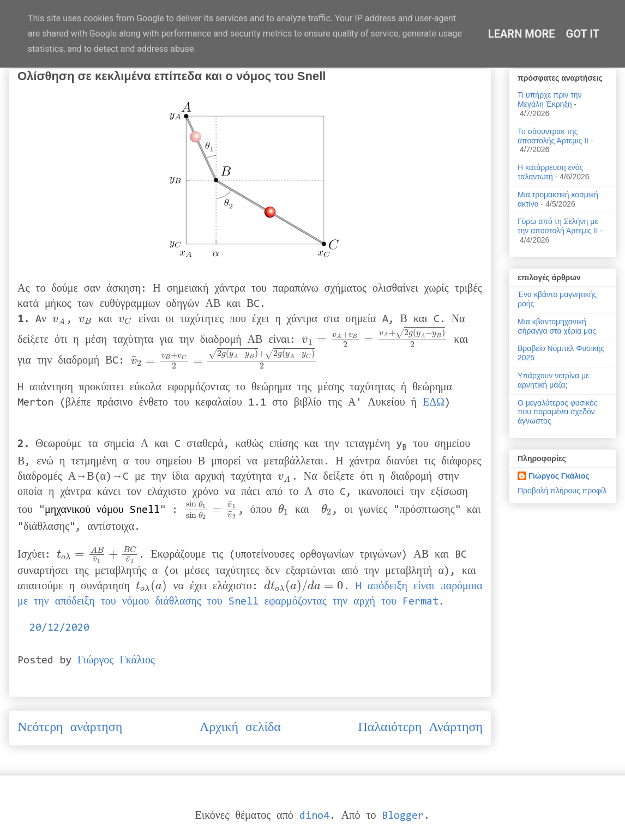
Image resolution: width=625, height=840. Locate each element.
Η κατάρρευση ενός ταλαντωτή (550, 172)
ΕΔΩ (434, 403)
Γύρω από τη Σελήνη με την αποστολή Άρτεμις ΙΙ (558, 226)
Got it (583, 34)
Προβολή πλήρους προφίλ (562, 491)
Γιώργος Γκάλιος (559, 476)
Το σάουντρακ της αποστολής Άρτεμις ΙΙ (553, 136)
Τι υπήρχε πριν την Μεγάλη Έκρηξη (550, 99)
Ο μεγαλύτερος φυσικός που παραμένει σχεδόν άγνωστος (558, 412)
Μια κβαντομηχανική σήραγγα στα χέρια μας (557, 326)
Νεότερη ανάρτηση (70, 728)
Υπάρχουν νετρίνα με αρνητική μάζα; (553, 380)
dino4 (314, 816)
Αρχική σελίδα (240, 728)
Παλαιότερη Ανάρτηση (420, 728)
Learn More (522, 34)
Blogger (403, 816)
